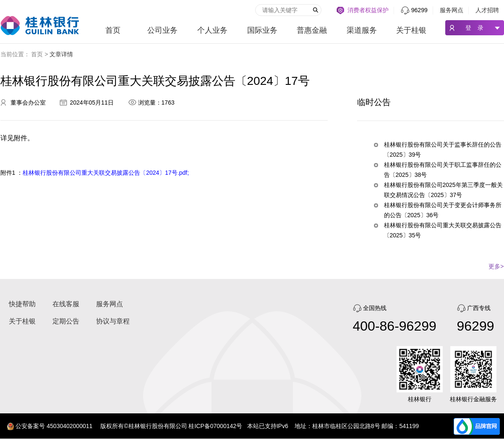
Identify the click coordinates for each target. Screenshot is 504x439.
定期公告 (66, 321)
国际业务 (262, 30)
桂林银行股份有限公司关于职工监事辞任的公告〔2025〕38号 (443, 170)
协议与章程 (113, 321)
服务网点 (452, 10)
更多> (496, 266)
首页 (113, 30)
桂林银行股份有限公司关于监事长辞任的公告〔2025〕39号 (443, 150)
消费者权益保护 (368, 10)
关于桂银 (411, 30)
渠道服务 (362, 30)
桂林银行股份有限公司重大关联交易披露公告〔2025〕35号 (443, 230)
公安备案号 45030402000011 (54, 426)
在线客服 (66, 304)
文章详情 (61, 54)
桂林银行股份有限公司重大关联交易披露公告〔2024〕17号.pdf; (106, 173)
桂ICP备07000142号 (215, 426)
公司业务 (162, 30)
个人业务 (212, 30)
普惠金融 (312, 30)
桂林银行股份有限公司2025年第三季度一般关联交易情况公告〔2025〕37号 (443, 190)
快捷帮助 (22, 304)
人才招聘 (487, 10)
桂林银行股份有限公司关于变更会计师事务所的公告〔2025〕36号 (443, 210)
